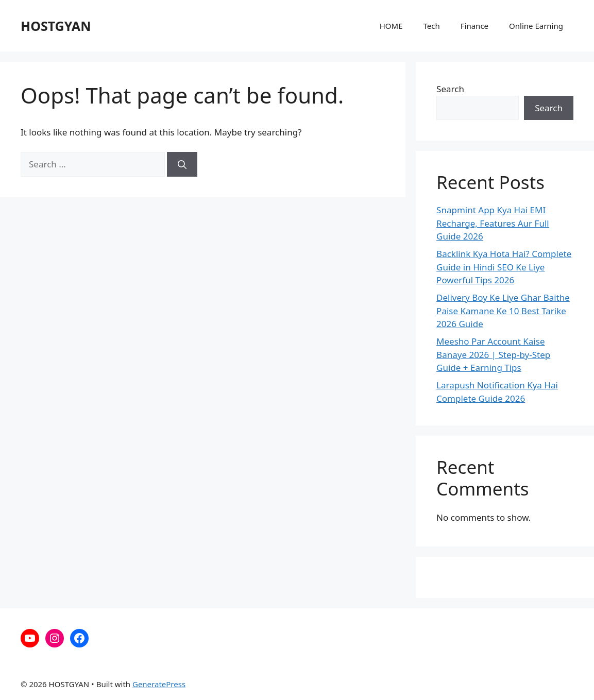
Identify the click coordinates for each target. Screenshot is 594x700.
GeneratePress (159, 684)
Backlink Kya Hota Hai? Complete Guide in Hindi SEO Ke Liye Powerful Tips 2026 (504, 267)
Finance (474, 26)
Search (450, 89)
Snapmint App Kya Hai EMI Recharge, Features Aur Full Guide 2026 (493, 223)
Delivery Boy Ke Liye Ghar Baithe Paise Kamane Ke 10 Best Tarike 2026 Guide (503, 311)
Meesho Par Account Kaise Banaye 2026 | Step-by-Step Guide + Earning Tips (493, 354)
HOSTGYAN (56, 26)
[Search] (182, 164)
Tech (432, 26)
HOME (391, 26)
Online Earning (536, 26)
